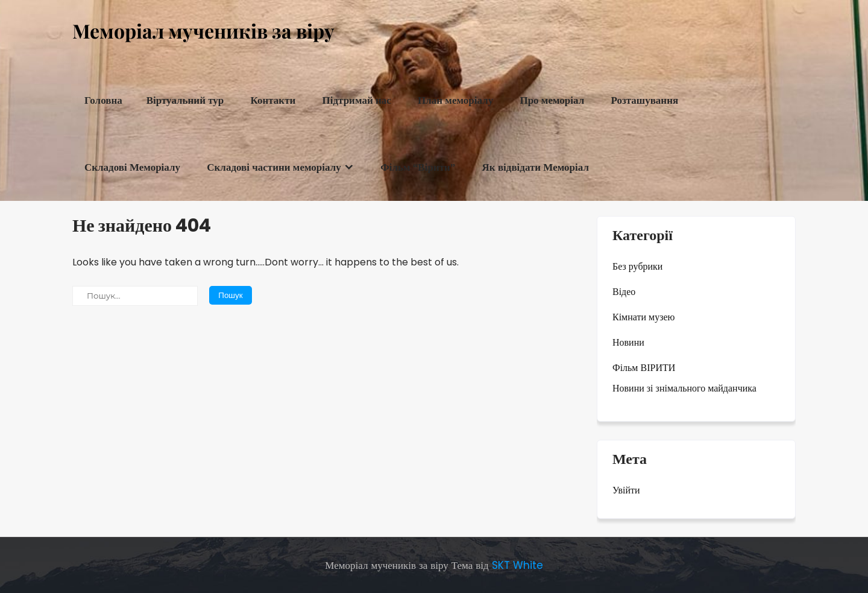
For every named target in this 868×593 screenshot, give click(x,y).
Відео (624, 292)
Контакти (273, 100)
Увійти (626, 490)
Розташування (644, 100)
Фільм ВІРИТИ (644, 368)
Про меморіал (552, 100)
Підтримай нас (357, 100)
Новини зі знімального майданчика (684, 388)
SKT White (517, 565)
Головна (103, 100)
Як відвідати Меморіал (536, 167)
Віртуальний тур (185, 100)
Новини (628, 342)
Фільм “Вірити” (418, 167)
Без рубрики (637, 266)
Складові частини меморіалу (274, 167)
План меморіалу (455, 100)
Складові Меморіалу (132, 167)
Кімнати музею (644, 317)
